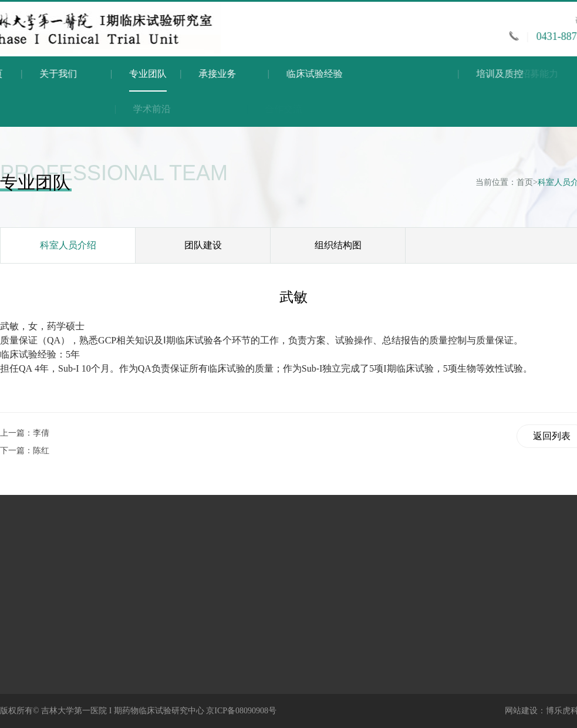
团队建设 (203, 245)
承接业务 (245, 74)
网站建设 (521, 711)
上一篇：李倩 (25, 433)
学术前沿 (204, 109)
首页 (525, 182)
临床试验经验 (360, 74)
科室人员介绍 (68, 245)
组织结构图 (338, 245)
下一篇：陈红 (25, 451)
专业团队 (148, 80)
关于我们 (66, 74)
